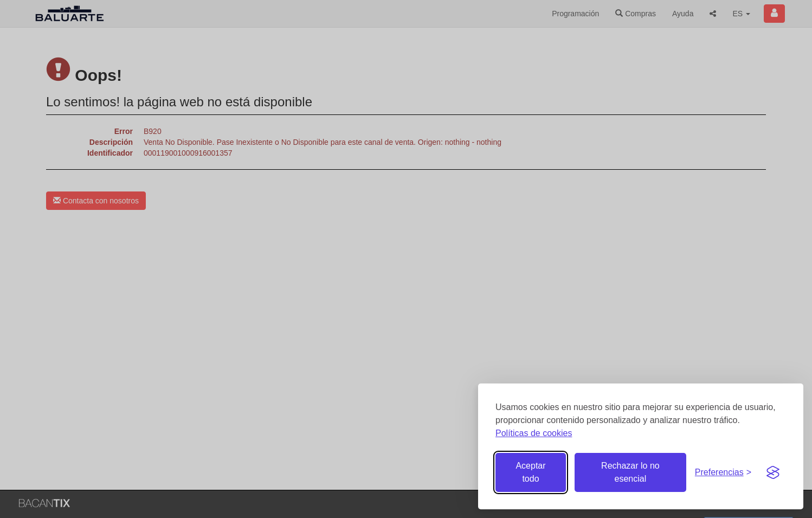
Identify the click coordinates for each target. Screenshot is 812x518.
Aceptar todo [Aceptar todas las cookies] (530, 472)
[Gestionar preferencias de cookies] (723, 473)
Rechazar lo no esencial (630, 472)
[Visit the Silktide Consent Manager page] (773, 472)
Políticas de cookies (534, 433)
